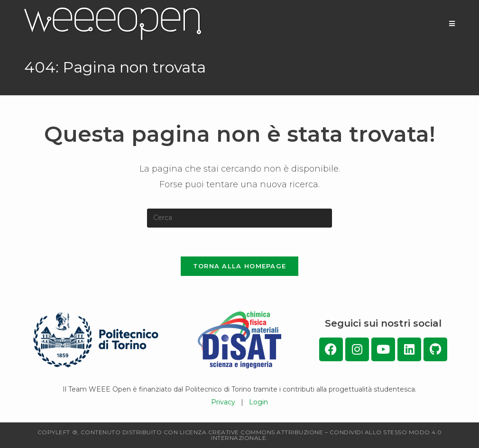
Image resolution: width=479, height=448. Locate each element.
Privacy (223, 402)
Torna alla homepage (240, 266)
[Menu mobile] (452, 24)
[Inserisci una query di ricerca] (239, 218)
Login (258, 402)
